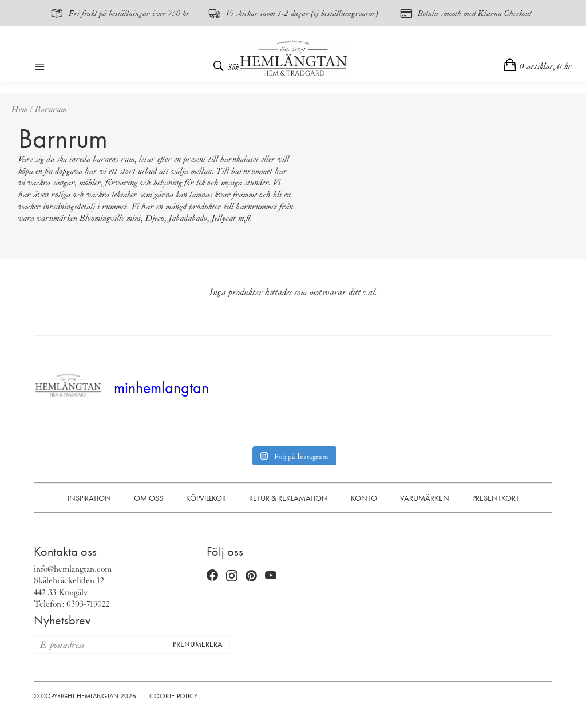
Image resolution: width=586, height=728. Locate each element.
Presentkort (496, 498)
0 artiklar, (546, 66)
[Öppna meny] (39, 67)
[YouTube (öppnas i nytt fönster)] (271, 576)
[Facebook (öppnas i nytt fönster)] (212, 576)
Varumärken (425, 498)
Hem (19, 109)
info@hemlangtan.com (73, 568)
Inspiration (89, 498)
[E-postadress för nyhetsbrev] (100, 644)
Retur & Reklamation (288, 498)
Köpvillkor (206, 498)
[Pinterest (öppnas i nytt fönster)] (251, 576)
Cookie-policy (173, 696)
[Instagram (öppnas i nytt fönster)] (232, 576)
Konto (364, 498)
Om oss (149, 498)
